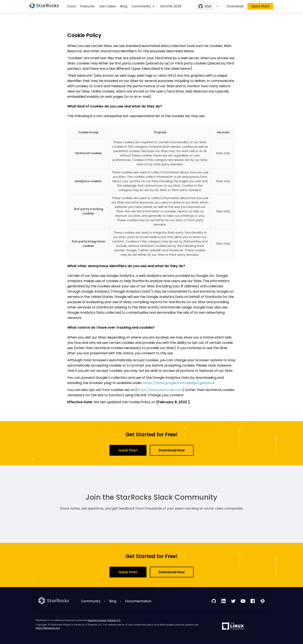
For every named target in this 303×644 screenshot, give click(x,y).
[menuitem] (144, 6)
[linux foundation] (233, 627)
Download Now (172, 450)
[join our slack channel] (263, 601)
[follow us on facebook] (253, 601)
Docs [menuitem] (72, 6)
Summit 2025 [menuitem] (171, 6)
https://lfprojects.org (48, 628)
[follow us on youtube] (243, 601)
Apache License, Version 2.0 (104, 620)
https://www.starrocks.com (160, 390)
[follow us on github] (214, 601)
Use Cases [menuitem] (107, 6)
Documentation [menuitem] (138, 601)
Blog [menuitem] (124, 6)
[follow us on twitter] (233, 601)
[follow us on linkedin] (223, 601)
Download (235, 6)
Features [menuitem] (87, 6)
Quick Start (260, 6)
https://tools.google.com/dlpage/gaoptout (179, 383)
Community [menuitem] (91, 601)
